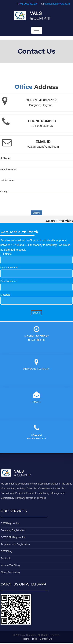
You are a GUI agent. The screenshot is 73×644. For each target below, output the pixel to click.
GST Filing (6, 551)
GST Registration (10, 523)
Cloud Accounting (10, 572)
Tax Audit (6, 558)
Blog (35, 639)
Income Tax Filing (10, 565)
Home (26, 639)
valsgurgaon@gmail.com (43, 147)
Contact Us (46, 639)
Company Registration (13, 530)
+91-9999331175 (28, 4)
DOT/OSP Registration (13, 537)
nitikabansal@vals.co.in (57, 4)
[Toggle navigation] (37, 30)
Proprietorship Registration (15, 544)
